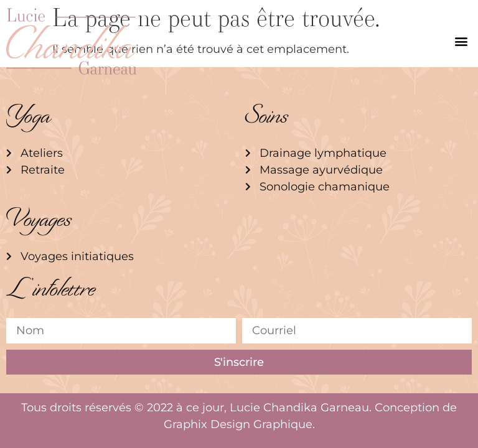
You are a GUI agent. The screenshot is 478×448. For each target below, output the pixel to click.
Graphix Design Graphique (238, 424)
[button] (462, 41)
